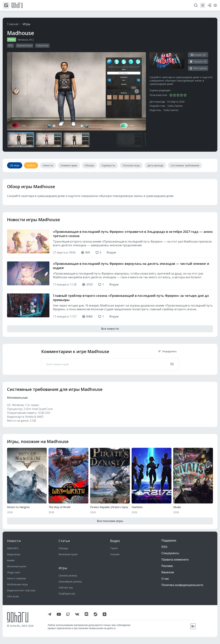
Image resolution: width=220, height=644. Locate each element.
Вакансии (168, 572)
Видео (115, 541)
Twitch (114, 548)
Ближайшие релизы (70, 582)
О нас (165, 579)
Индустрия (13, 572)
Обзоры (63, 548)
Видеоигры (14, 554)
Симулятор (42, 46)
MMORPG (13, 548)
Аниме (11, 560)
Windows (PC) (26, 40)
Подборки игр (67, 594)
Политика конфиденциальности (182, 585)
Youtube (115, 554)
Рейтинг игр (66, 588)
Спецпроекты (170, 553)
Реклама (167, 566)
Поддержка (169, 540)
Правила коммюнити (175, 560)
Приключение (25, 46)
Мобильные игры (17, 584)
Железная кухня (16, 566)
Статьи (64, 541)
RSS (164, 547)
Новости (14, 541)
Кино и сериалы (16, 578)
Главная (13, 24)
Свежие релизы (68, 575)
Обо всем (13, 596)
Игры (26, 24)
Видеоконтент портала (21, 590)
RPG (10, 46)
